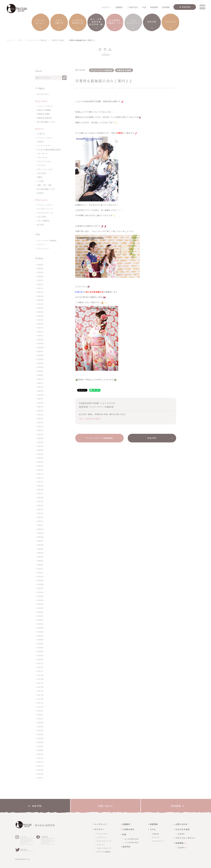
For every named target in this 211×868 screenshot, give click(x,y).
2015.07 (40, 778)
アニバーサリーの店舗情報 (99, 438)
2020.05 (40, 549)
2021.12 (40, 474)
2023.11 (40, 383)
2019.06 (40, 592)
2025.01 (40, 328)
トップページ (100, 824)
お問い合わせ (182, 824)
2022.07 (40, 446)
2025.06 (40, 308)
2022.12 (40, 426)
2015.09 (40, 770)
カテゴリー (99, 829)
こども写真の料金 (131, 842)
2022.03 (40, 462)
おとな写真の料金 (131, 839)
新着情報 (154, 7)
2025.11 (40, 288)
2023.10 (40, 387)
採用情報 (166, 7)
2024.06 (40, 355)
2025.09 (40, 296)
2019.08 (40, 584)
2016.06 (40, 734)
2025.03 (40, 320)
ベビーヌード (42, 153)
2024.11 (40, 335)
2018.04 (40, 647)
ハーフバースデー (44, 146)
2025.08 (40, 300)
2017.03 (40, 699)
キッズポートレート (45, 209)
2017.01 (40, 707)
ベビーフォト (42, 157)
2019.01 (40, 612)
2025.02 (40, 324)
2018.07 (40, 636)
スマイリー (42, 244)
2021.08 (40, 490)
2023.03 (40, 415)
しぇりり (24, 837)
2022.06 (40, 450)
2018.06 (40, 640)
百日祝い (41, 193)
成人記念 (41, 225)
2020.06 (40, 545)
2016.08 (40, 727)
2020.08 (40, 537)
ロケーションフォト (45, 169)
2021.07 (40, 493)
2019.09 (40, 580)
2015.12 (40, 758)
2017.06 (40, 687)
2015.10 (40, 766)
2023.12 (40, 379)
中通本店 (44, 837)
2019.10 (40, 576)
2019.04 (40, 600)
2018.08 (40, 632)
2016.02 (40, 750)
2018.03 (40, 651)
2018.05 (40, 644)
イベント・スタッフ (45, 106)
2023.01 (40, 422)
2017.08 (40, 679)
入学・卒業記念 (43, 221)
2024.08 (40, 347)
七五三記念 (42, 173)
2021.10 (40, 482)
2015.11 (40, 762)
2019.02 (40, 608)
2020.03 (40, 557)
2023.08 (40, 395)
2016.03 (40, 746)
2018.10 (40, 624)
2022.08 (40, 442)
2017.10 (40, 671)
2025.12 (40, 284)
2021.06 (40, 497)
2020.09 (40, 533)
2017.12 (40, 663)
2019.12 (40, 569)
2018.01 (40, 659)
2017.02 (40, 703)
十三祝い (41, 181)
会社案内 (181, 847)
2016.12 (40, 711)
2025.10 (40, 292)
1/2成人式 (41, 134)
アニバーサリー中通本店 (47, 241)
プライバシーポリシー (186, 838)
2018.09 (40, 628)
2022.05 (40, 454)
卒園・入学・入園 (44, 185)
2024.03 (40, 367)
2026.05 (40, 264)
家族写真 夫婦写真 (44, 118)
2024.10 (40, 339)
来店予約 (186, 7)
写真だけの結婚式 (44, 110)
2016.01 (40, 754)
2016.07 (40, 730)
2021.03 (40, 509)
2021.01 (40, 517)
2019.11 (40, 572)
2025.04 (40, 316)
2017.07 (40, 683)
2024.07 (40, 351)
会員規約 (181, 834)
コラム (153, 829)
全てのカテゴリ (43, 94)
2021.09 (40, 486)
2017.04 (40, 695)
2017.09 (40, 675)
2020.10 (40, 529)
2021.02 (40, 513)
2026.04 (40, 268)
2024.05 (40, 359)
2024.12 (40, 332)
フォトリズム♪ (103, 848)
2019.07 (40, 588)
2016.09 (40, 722)
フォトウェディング (45, 213)
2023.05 (40, 407)
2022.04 (40, 458)
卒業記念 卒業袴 (43, 114)
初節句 (40, 177)
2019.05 (40, 596)
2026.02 (40, 276)
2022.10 (40, 434)
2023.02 (40, 418)
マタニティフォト (44, 161)
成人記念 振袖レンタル (46, 122)
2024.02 (40, 371)
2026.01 (40, 280)
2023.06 (40, 403)
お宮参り (41, 142)
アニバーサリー (103, 834)
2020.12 (40, 521)
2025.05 (40, 312)
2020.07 (40, 541)
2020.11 (40, 525)
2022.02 (40, 466)
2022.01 (40, 470)
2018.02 (40, 655)
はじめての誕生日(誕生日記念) (49, 150)
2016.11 (40, 715)
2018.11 (40, 620)
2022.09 (40, 438)
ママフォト (42, 165)
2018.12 (40, 616)
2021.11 (40, 478)
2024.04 (40, 363)
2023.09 (40, 391)
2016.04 (40, 742)
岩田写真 (24, 850)
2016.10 (40, 719)
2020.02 (40, 561)
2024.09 (40, 343)
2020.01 (40, 565)
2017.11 (40, 667)
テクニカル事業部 (103, 852)
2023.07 (40, 399)
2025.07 (40, 304)
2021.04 (40, 505)
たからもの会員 (183, 829)
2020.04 (40, 553)
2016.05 (40, 738)
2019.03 (40, 604)
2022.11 (40, 430)
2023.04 (40, 411)
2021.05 (40, 501)
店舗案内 (119, 7)
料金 (144, 7)
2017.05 (40, 691)
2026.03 (40, 272)
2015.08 (40, 774)
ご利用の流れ (133, 7)
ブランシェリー (43, 248)
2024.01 (40, 375)
